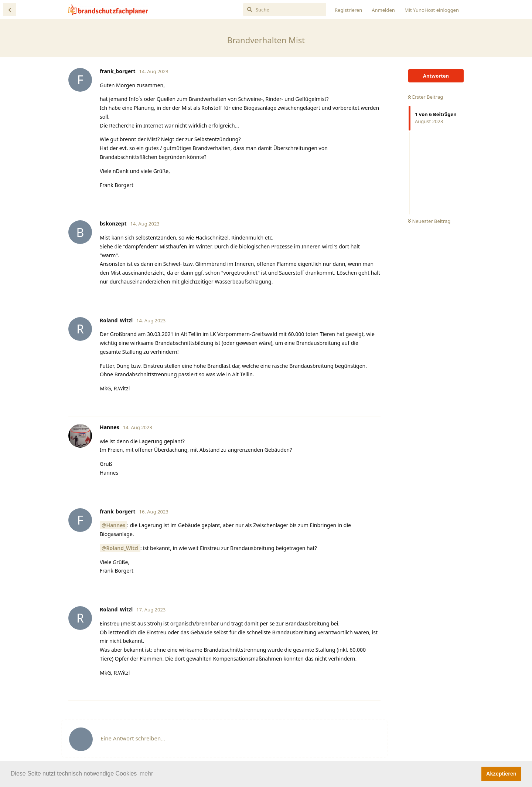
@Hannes (113, 525)
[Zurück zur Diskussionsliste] (10, 10)
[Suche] (285, 10)
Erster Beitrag (425, 97)
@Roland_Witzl (120, 548)
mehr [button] (146, 774)
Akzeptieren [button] (501, 774)
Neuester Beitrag (429, 221)
